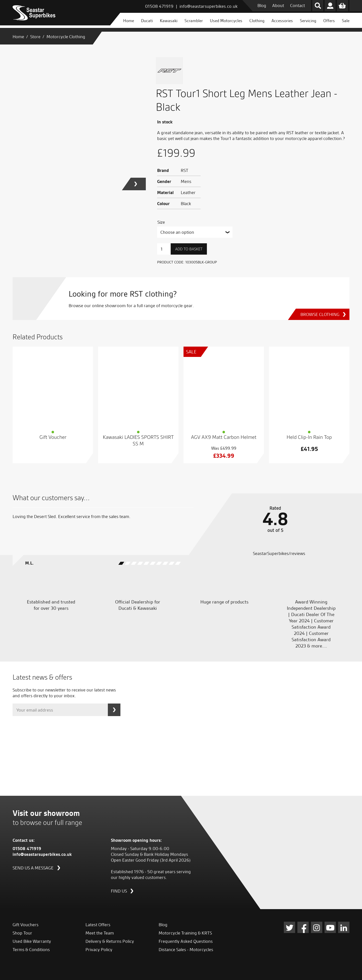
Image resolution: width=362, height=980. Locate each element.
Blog (262, 5)
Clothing (257, 21)
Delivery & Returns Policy (110, 941)
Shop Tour (22, 933)
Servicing (308, 21)
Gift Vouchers (26, 925)
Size (161, 222)
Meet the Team (100, 933)
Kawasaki (169, 21)
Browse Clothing (318, 314)
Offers (329, 21)
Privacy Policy (99, 949)
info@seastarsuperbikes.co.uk (209, 6)
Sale (346, 21)
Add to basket (189, 249)
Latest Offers (98, 925)
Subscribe (114, 710)
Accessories (282, 21)
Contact (298, 5)
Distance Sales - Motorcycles (186, 949)
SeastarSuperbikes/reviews (279, 553)
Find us (119, 891)
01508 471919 (159, 6)
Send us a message (33, 868)
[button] (138, 184)
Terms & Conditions (31, 949)
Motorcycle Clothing (66, 37)
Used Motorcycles (226, 21)
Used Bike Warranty (32, 941)
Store (35, 37)
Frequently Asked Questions (186, 941)
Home (129, 21)
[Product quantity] (163, 249)
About (278, 5)
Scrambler (194, 21)
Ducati (147, 21)
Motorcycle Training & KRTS (185, 933)
